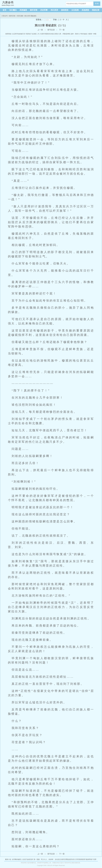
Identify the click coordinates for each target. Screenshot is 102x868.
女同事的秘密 (16, 859)
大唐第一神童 (92, 34)
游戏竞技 (65, 10)
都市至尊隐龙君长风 (68, 859)
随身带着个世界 (91, 859)
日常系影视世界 (80, 859)
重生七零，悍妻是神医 (63, 34)
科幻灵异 (54, 10)
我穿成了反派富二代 (33, 34)
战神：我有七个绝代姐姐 (79, 34)
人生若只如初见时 (27, 859)
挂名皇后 (58, 859)
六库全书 (4, 16)
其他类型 (85, 10)
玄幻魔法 (13, 10)
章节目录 (51, 30)
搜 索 (97, 3)
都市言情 (34, 10)
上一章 (40, 30)
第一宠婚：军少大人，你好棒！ (44, 859)
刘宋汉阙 (20, 16)
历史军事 (44, 10)
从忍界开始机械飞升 (19, 34)
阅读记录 (96, 10)
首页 (4, 10)
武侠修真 (23, 10)
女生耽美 (75, 10)
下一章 (62, 30)
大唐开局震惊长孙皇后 (47, 34)
